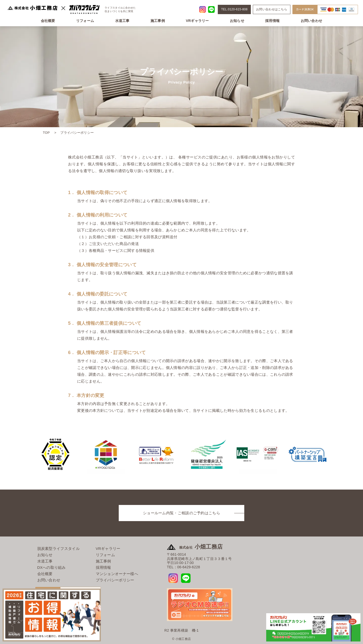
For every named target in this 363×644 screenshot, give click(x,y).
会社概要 (48, 21)
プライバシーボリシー (115, 580)
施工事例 (158, 21)
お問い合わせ (312, 21)
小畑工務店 (201, 547)
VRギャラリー (197, 21)
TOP (46, 133)
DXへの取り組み (52, 567)
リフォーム (85, 21)
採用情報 (272, 21)
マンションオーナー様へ (117, 574)
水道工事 (122, 21)
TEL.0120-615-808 (234, 9)
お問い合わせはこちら (272, 9)
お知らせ (237, 21)
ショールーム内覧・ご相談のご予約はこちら (181, 513)
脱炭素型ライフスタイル (58, 548)
